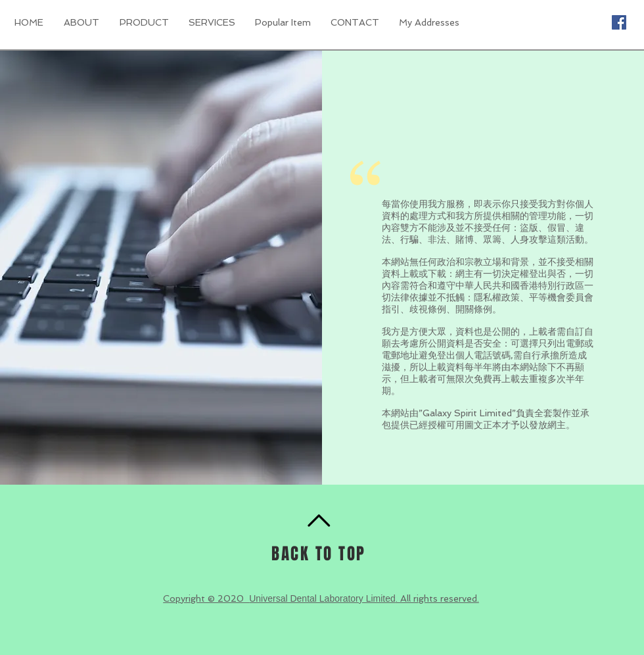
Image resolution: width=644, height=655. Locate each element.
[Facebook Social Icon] (619, 22)
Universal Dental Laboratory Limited (322, 598)
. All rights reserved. (437, 598)
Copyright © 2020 (206, 598)
